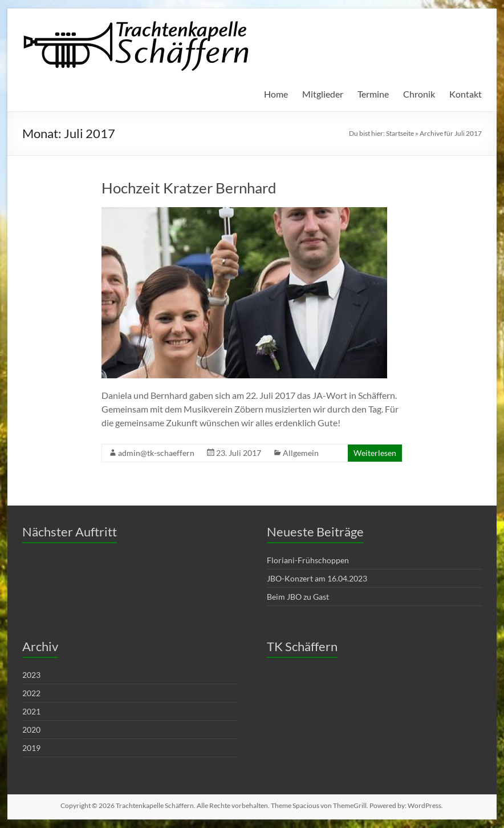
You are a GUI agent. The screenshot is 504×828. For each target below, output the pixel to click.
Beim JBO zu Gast (298, 597)
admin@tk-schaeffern (156, 453)
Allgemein (301, 453)
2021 (31, 711)
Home (276, 94)
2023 (31, 675)
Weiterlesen (375, 453)
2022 (31, 693)
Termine (373, 94)
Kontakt (466, 94)
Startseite (400, 133)
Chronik (419, 94)
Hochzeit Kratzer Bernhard (189, 188)
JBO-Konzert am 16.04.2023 (317, 578)
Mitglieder (323, 94)
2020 (31, 730)
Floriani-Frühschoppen (308, 560)
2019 (31, 748)
